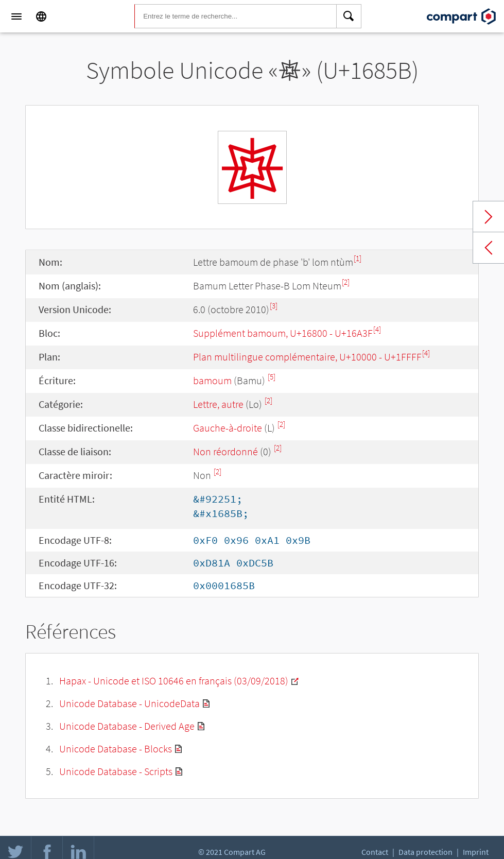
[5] (272, 377)
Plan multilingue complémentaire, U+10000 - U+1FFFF (307, 357)
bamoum (212, 380)
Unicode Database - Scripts (116, 771)
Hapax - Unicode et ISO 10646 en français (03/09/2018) (174, 681)
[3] (274, 306)
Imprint (476, 852)
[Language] (41, 16)
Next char (489, 217)
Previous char (489, 248)
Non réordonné (225, 451)
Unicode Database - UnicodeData (129, 703)
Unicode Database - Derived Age (127, 726)
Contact (375, 852)
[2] (346, 282)
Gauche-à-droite (228, 428)
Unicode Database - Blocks (116, 749)
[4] (377, 329)
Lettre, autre (218, 404)
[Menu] (16, 16)
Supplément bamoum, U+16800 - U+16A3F (283, 333)
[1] (358, 258)
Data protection (425, 852)
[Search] (349, 16)
